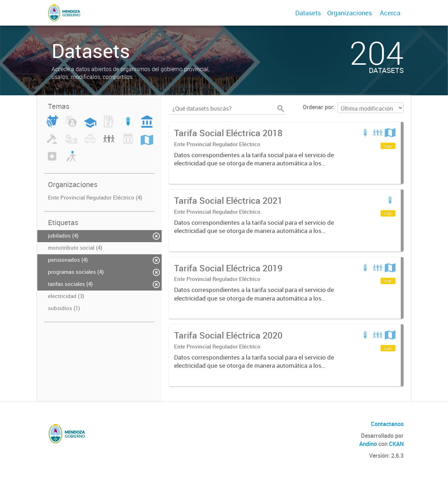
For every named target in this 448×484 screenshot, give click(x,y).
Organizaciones (350, 13)
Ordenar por (318, 107)
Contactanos (387, 424)
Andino (368, 444)
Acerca (390, 13)
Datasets (308, 13)
